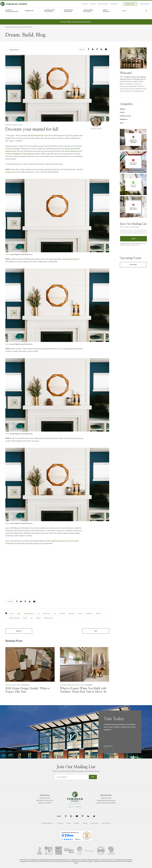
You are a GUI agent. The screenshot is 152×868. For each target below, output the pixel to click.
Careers (69, 823)
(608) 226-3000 (45, 798)
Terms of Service (106, 823)
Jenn (42, 138)
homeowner (89, 614)
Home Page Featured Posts (67, 685)
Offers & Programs (98, 6)
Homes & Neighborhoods (12, 16)
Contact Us (80, 6)
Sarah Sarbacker (72, 151)
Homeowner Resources (88, 16)
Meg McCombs (125, 79)
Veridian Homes (49, 618)
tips (32, 618)
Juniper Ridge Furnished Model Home (22, 254)
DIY (39, 614)
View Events (133, 265)
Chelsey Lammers (97, 129)
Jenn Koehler (89, 685)
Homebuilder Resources (50, 16)
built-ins (12, 614)
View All (123, 109)
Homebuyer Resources (68, 16)
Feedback (77, 823)
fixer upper (72, 614)
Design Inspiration (29, 614)
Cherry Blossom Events (31, 154)
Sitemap (85, 823)
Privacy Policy (94, 823)
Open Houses (109, 6)
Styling (25, 618)
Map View (88, 6)
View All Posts (13, 50)
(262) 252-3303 (106, 798)
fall (55, 614)
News (122, 123)
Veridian (38, 618)
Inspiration (29, 16)
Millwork (98, 614)
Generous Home (125, 116)
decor (19, 614)
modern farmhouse (14, 618)
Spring (67, 148)
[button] (88, 49)
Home (7, 27)
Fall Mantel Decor (38, 135)
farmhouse (62, 614)
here (30, 536)
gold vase (73, 259)
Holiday (80, 614)
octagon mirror (11, 172)
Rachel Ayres (26, 685)
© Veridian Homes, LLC (48, 823)
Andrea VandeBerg (13, 154)
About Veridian (106, 16)
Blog (124, 16)
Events (122, 112)
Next (96, 631)
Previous (19, 631)
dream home (47, 614)
